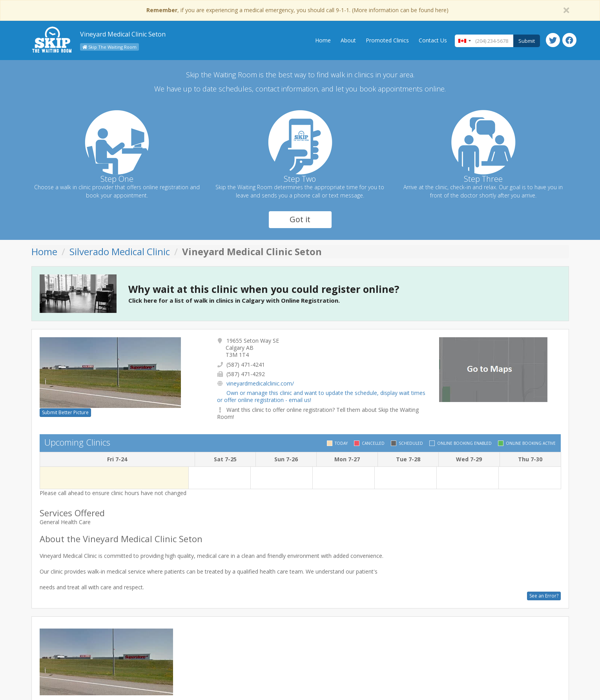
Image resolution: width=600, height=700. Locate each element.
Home (323, 40)
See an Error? (544, 596)
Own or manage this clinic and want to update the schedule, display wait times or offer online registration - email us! (321, 396)
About (348, 40)
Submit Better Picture (65, 412)
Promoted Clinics (387, 40)
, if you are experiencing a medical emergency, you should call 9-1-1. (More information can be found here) (297, 10)
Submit (527, 41)
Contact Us (433, 40)
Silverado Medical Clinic (120, 251)
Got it (300, 219)
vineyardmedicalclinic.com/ (260, 383)
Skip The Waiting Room (109, 47)
